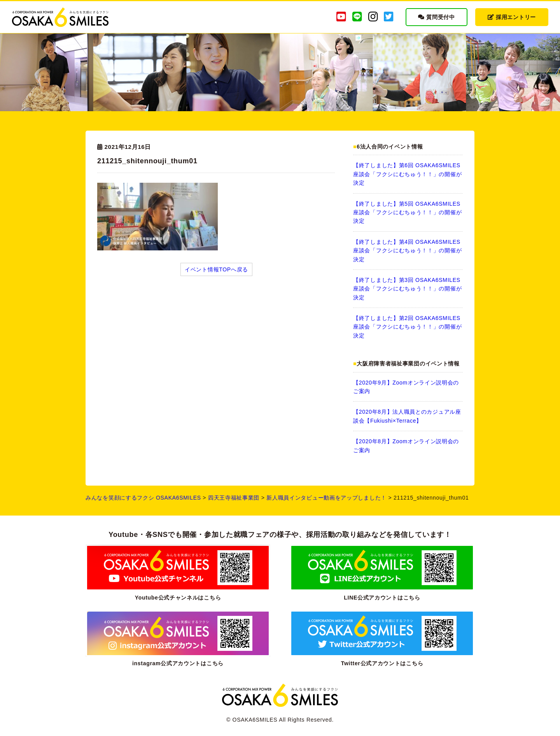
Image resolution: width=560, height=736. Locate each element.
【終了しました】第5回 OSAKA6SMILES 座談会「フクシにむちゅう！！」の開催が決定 (407, 212)
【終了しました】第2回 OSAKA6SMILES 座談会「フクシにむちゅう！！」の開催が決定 (407, 327)
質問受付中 (437, 17)
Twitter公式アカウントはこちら (382, 663)
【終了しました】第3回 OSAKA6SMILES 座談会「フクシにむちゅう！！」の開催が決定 (407, 289)
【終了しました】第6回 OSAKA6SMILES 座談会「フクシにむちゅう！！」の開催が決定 (407, 174)
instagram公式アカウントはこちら (178, 663)
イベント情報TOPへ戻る (216, 269)
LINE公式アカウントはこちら (382, 598)
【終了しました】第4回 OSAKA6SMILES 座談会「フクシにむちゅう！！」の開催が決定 (407, 251)
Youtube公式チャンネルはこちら (178, 598)
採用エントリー (512, 17)
